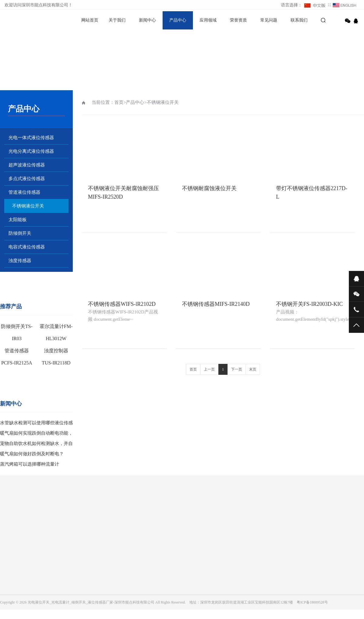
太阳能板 (18, 220)
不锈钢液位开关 (28, 206)
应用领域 (208, 20)
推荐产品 (11, 306)
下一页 (237, 369)
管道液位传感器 (24, 192)
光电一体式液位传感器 (31, 138)
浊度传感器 (20, 261)
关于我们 (117, 20)
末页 (253, 369)
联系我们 (299, 20)
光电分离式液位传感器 (31, 151)
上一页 (209, 369)
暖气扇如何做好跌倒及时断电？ (32, 454)
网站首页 (90, 20)
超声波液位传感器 (27, 165)
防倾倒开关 (20, 233)
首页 (119, 102)
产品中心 (178, 20)
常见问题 (269, 20)
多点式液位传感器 (27, 179)
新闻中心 (147, 20)
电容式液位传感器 (27, 247)
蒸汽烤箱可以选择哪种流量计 (30, 464)
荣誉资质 (238, 20)
